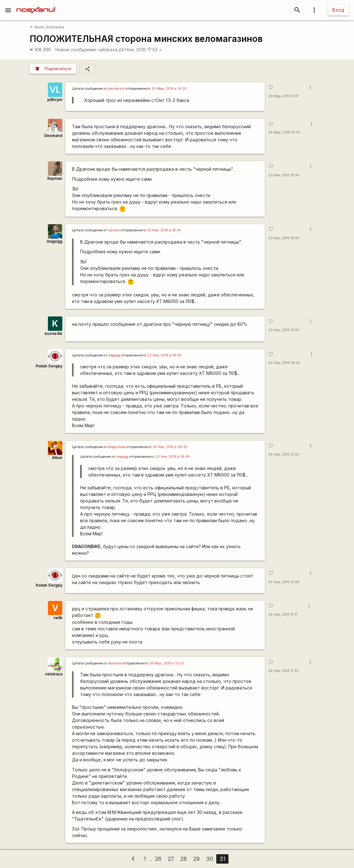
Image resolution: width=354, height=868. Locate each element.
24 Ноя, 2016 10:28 (284, 582)
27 (171, 859)
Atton (57, 458)
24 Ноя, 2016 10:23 (284, 454)
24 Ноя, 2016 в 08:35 (170, 447)
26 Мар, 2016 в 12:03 (167, 663)
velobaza (108, 50)
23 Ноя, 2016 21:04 (284, 330)
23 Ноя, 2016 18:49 (284, 238)
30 (210, 859)
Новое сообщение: (76, 50)
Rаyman (55, 178)
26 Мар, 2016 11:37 (284, 96)
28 (184, 859)
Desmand (53, 136)
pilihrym (55, 100)
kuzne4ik (54, 333)
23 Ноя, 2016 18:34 (284, 175)
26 (158, 859)
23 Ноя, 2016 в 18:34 (164, 230)
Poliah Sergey (49, 366)
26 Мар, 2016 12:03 (284, 132)
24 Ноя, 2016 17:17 (283, 615)
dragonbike (117, 447)
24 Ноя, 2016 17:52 (140, 50)
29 (196, 859)
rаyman (114, 230)
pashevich (116, 89)
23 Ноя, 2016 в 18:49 (164, 355)
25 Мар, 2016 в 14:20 (169, 89)
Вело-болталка (47, 27)
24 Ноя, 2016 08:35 (284, 363)
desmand (115, 663)
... (82, 100)
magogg (54, 241)
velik (58, 618)
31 (222, 859)
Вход (338, 10)
